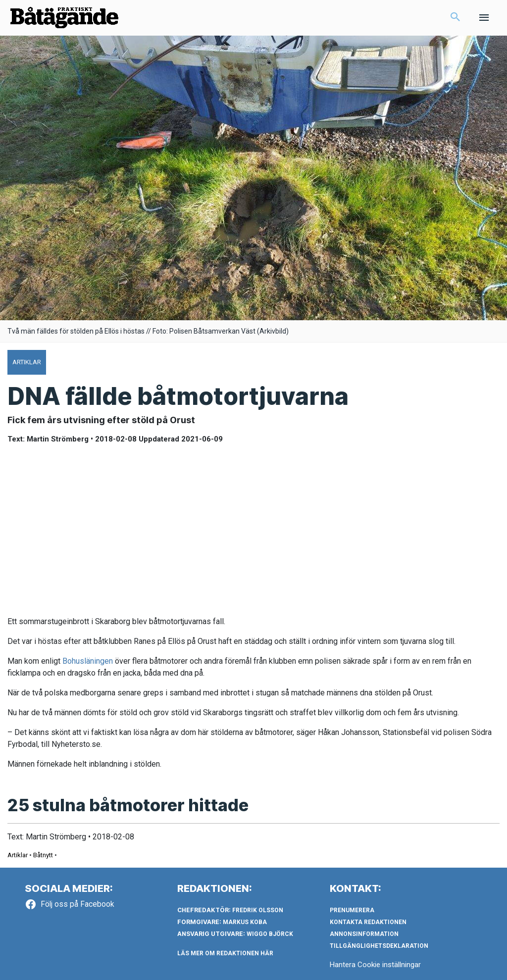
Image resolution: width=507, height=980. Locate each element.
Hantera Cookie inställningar (375, 965)
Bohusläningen (88, 661)
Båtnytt (43, 855)
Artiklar (18, 855)
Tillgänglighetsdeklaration (379, 946)
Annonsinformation (364, 934)
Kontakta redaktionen (368, 922)
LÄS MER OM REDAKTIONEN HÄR (225, 953)
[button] (456, 18)
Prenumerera (352, 910)
